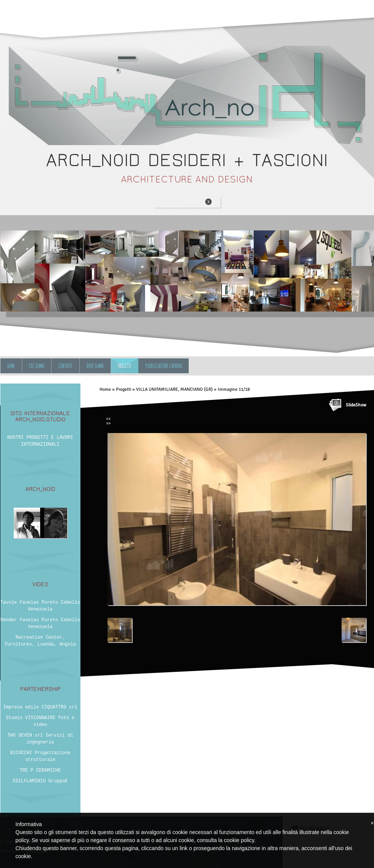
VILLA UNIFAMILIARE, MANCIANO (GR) (174, 389)
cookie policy (239, 840)
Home (11, 366)
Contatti (65, 366)
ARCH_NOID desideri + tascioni (187, 160)
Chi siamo (37, 366)
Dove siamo (95, 366)
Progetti (124, 366)
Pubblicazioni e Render (164, 366)
